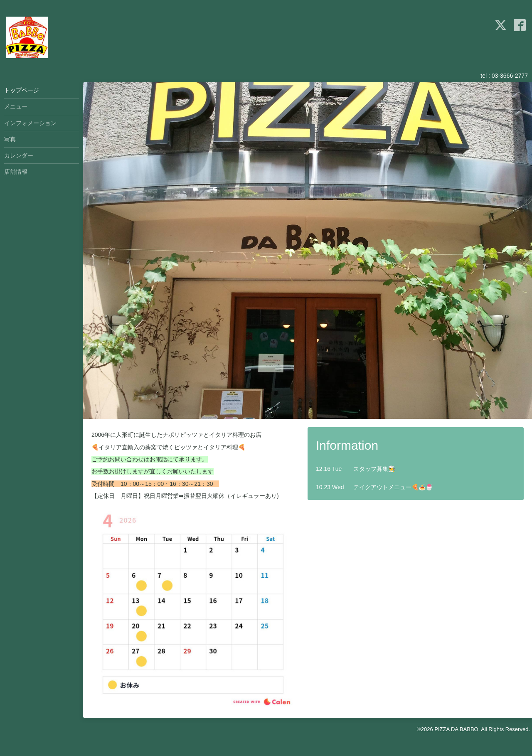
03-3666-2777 (510, 76)
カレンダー (19, 155)
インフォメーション (30, 123)
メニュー (16, 106)
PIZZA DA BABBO (456, 729)
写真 (10, 139)
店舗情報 (16, 172)
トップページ (22, 90)
